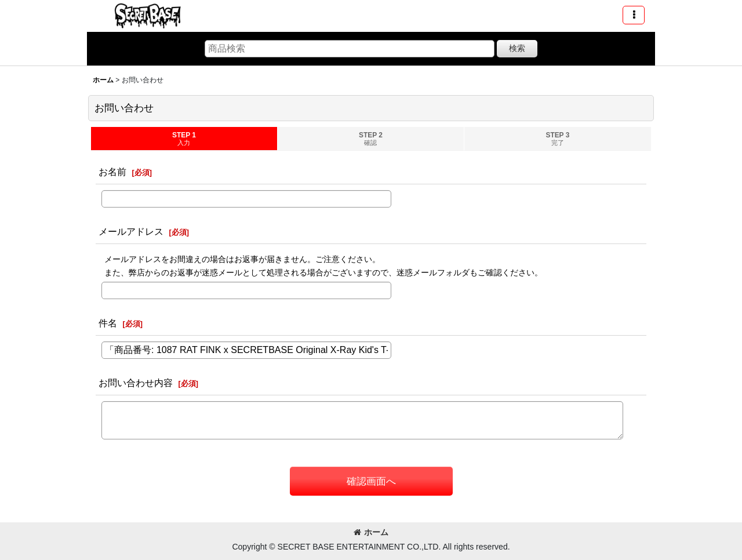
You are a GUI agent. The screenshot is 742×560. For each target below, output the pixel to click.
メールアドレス (131, 231)
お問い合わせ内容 (136, 383)
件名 (108, 323)
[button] (634, 15)
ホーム (371, 532)
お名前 (112, 172)
